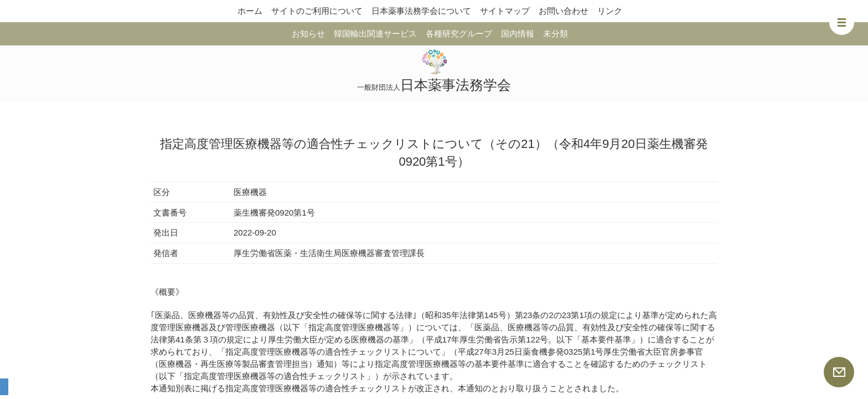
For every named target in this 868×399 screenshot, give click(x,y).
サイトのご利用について (317, 11)
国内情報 (518, 34)
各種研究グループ (459, 34)
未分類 (556, 34)
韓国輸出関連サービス (375, 34)
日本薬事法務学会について (421, 11)
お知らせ (308, 34)
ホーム (250, 11)
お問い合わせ (564, 11)
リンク (610, 11)
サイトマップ (505, 11)
